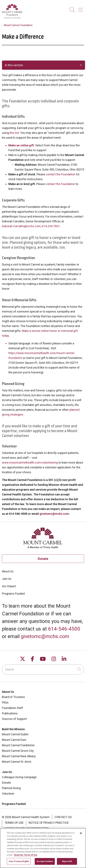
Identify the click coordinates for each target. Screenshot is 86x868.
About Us (8, 571)
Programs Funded (13, 594)
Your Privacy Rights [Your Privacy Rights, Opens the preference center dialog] (19, 863)
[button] (81, 9)
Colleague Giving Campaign (19, 777)
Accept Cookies (45, 863)
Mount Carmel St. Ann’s (17, 762)
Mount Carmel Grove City (18, 751)
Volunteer (8, 794)
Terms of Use (14, 823)
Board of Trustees (13, 697)
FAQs (5, 702)
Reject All (67, 863)
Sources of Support (14, 719)
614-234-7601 (51, 226)
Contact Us (63, 817)
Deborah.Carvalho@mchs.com (21, 226)
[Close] (81, 835)
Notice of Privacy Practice (49, 823)
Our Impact (9, 586)
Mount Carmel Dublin (15, 734)
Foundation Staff (13, 708)
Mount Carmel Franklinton (18, 745)
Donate (43, 559)
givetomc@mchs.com (45, 636)
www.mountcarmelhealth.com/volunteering (30, 462)
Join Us (7, 579)
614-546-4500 (64, 629)
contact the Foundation (61, 174)
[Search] (43, 669)
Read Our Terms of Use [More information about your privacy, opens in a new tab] (26, 856)
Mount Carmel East (14, 740)
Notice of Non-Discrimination (27, 828)
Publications (10, 713)
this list (14, 133)
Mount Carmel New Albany (19, 756)
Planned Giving (11, 788)
